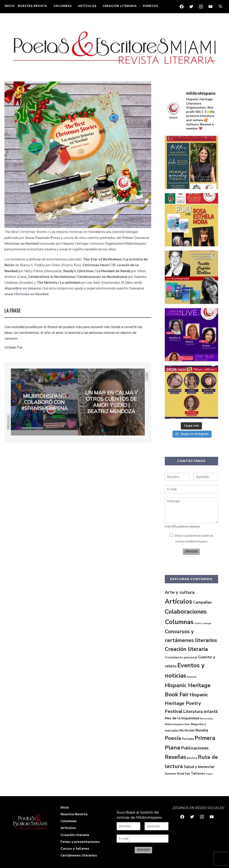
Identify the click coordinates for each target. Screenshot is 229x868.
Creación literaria (75, 835)
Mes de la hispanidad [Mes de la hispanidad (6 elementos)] (182, 718)
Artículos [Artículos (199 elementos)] (178, 601)
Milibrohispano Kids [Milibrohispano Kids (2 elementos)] (177, 724)
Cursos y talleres (75, 849)
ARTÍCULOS (87, 6)
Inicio (65, 807)
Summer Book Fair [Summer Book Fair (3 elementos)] (177, 774)
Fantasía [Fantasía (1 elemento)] (192, 677)
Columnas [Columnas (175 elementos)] (179, 622)
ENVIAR (191, 552)
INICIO (10, 6)
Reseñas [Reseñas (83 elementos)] (175, 757)
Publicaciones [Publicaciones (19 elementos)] (195, 748)
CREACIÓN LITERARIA (120, 6)
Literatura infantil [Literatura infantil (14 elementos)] (201, 712)
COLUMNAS (63, 6)
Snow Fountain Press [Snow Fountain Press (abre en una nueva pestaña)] (43, 238)
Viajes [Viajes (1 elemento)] (209, 774)
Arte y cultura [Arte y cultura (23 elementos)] (180, 592)
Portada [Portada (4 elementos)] (188, 739)
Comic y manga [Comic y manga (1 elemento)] (203, 623)
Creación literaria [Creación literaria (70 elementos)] (186, 649)
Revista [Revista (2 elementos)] (192, 758)
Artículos (68, 828)
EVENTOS (151, 6)
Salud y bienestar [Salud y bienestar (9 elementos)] (199, 767)
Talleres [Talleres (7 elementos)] (198, 774)
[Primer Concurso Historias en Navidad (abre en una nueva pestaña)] (122, 238)
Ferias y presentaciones (80, 842)
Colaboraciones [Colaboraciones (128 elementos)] (186, 612)
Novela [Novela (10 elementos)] (202, 730)
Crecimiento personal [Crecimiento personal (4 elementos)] (181, 657)
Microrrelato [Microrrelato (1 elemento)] (207, 719)
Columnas (69, 821)
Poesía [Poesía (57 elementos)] (173, 738)
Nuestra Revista (74, 814)
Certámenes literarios (79, 855)
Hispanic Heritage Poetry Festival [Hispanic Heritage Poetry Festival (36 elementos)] (186, 703)
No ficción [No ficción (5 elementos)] (187, 730)
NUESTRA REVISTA (33, 6)
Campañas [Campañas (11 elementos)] (202, 602)
